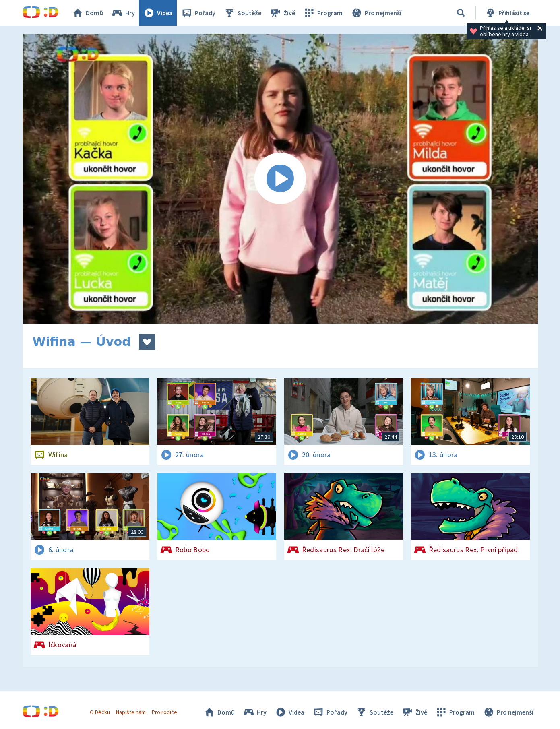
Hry (123, 13)
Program (323, 13)
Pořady (198, 13)
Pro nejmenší (376, 13)
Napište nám (131, 712)
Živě (282, 13)
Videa (158, 13)
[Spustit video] (280, 179)
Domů (87, 13)
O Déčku (100, 712)
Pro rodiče (164, 712)
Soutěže (242, 13)
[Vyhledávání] (461, 13)
